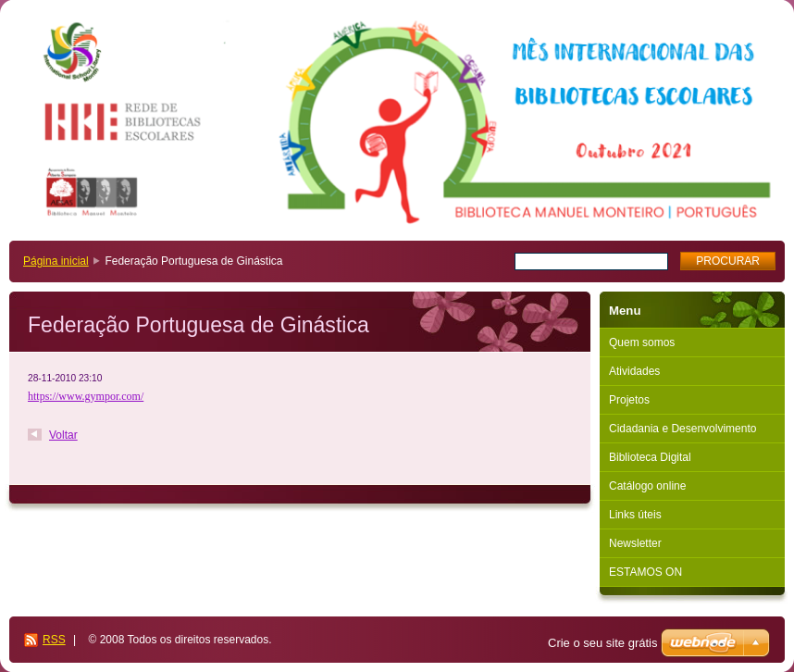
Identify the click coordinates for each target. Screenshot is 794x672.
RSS (54, 640)
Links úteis (635, 515)
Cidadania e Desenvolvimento (682, 429)
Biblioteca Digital (650, 457)
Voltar (63, 435)
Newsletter (635, 543)
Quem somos (642, 342)
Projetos (629, 400)
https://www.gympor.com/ (86, 396)
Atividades (634, 371)
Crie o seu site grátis (603, 643)
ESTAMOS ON (645, 572)
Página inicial (56, 261)
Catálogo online (647, 486)
